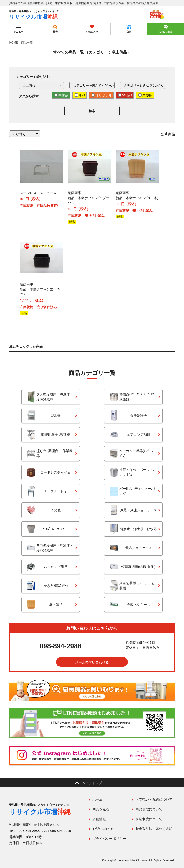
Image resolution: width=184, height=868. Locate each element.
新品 (80, 95)
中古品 (62, 95)
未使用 (145, 95)
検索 (92, 111)
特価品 (125, 95)
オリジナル (102, 95)
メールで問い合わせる (92, 662)
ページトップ (92, 783)
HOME (13, 43)
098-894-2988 (61, 646)
